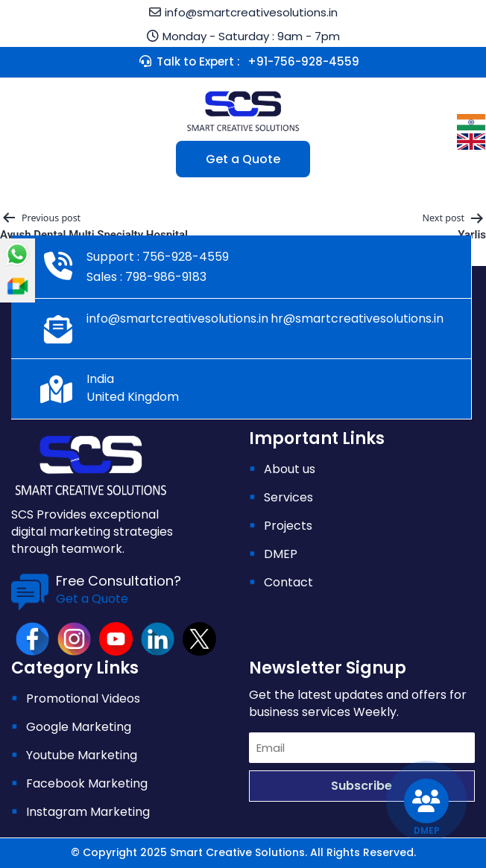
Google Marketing (79, 727)
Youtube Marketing (82, 755)
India (100, 379)
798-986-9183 (164, 277)
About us (290, 469)
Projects (288, 526)
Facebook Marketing (87, 783)
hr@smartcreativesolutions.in (357, 319)
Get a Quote (243, 159)
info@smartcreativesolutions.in (251, 12)
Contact (288, 582)
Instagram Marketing (88, 812)
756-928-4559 (184, 257)
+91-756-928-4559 (303, 61)
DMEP (281, 554)
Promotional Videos (83, 698)
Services (288, 497)
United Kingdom (133, 397)
